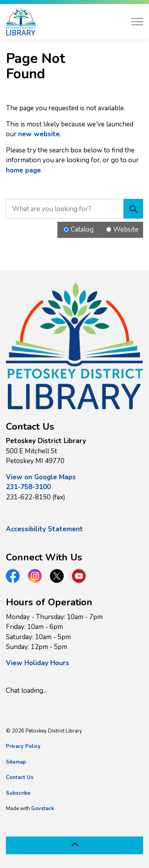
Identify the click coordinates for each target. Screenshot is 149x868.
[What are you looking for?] (74, 209)
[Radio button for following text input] (66, 229)
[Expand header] (137, 22)
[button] (74, 346)
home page (23, 170)
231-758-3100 (28, 487)
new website (39, 134)
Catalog (82, 229)
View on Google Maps (41, 477)
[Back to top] (74, 845)
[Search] (133, 209)
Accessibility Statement (44, 529)
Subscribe (18, 793)
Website (126, 229)
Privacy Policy (23, 746)
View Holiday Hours (38, 663)
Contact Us (20, 777)
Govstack (42, 809)
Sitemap (16, 762)
